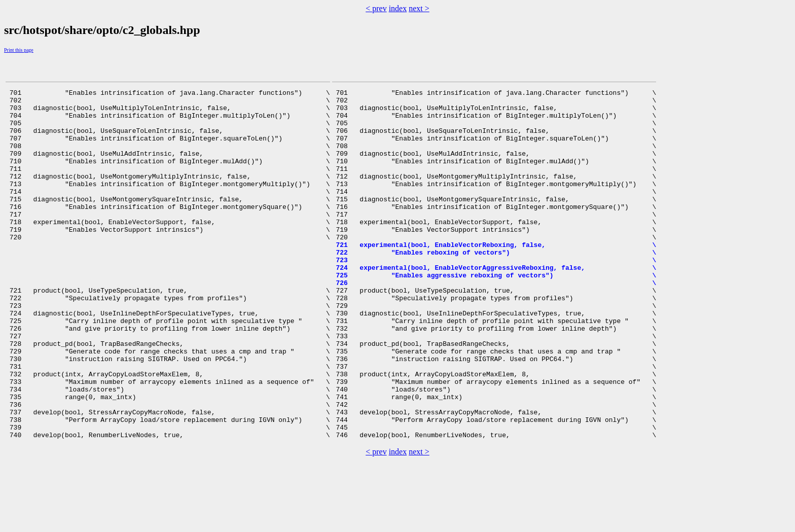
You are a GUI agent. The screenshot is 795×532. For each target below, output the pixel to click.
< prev (376, 8)
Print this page (19, 50)
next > (419, 8)
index (398, 8)
